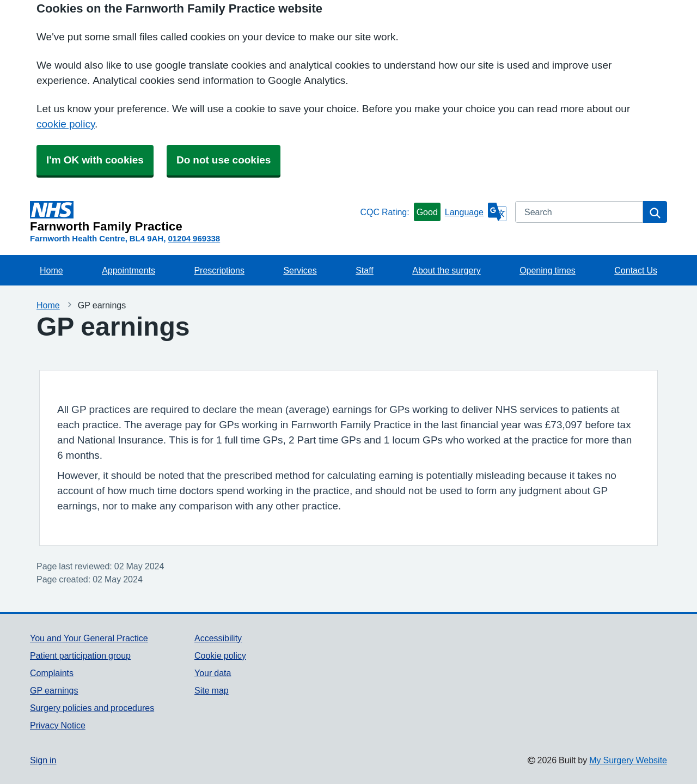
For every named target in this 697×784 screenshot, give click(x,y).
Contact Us (636, 270)
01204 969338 (194, 238)
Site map (212, 690)
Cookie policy (220, 655)
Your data (213, 673)
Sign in (43, 760)
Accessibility (218, 638)
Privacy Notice (58, 725)
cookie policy (66, 124)
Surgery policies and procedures (92, 708)
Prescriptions (219, 270)
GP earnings (54, 690)
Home (51, 270)
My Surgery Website (628, 760)
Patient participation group (80, 655)
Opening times (548, 270)
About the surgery (446, 270)
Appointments (129, 270)
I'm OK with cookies (95, 160)
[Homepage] (193, 217)
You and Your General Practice (89, 638)
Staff (365, 270)
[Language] (476, 212)
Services (300, 270)
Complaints (52, 673)
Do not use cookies (224, 160)
